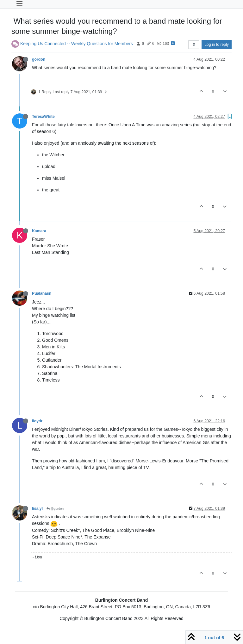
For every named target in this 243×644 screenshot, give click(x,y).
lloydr (37, 421)
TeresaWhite (43, 117)
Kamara (39, 231)
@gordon (55, 509)
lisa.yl (37, 509)
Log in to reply (217, 45)
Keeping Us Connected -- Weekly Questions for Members (77, 43)
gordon (39, 59)
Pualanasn (42, 293)
